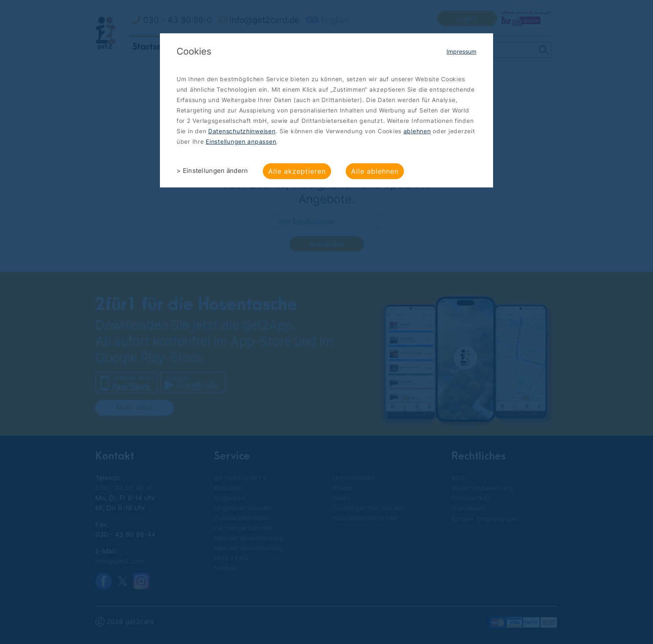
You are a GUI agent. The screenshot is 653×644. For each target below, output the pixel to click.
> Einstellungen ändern (212, 171)
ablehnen (417, 131)
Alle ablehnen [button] (375, 171)
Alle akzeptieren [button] (297, 171)
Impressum (461, 51)
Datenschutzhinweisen (242, 131)
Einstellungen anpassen (241, 141)
